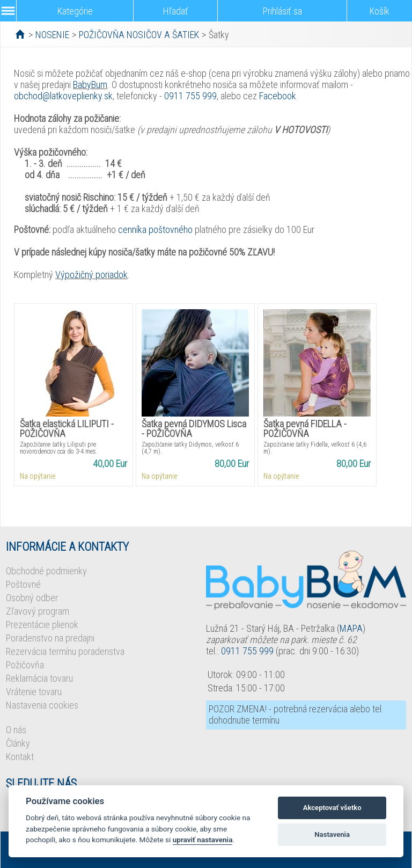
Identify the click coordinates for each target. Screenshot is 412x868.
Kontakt (20, 757)
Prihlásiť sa (282, 11)
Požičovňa (25, 665)
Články (18, 743)
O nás (16, 730)
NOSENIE (52, 35)
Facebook (278, 96)
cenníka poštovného (155, 229)
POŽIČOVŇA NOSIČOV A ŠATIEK (139, 35)
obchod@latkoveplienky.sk (63, 96)
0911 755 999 (190, 96)
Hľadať (176, 11)
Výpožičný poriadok (91, 275)
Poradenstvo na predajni (50, 638)
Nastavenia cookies (42, 705)
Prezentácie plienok (42, 625)
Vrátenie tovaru (34, 692)
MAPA (351, 628)
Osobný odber (32, 598)
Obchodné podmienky (46, 571)
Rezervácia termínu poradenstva (65, 651)
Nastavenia (332, 834)
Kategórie (75, 11)
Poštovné (23, 584)
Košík (380, 11)
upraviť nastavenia (203, 840)
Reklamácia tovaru (39, 678)
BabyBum (90, 85)
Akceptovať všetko (332, 808)
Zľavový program (38, 611)
